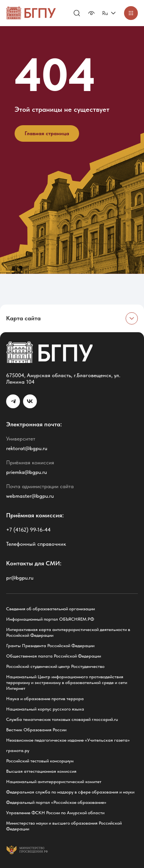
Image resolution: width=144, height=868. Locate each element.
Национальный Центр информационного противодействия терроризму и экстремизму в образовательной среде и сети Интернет (67, 682)
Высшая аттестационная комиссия (41, 771)
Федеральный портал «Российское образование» (56, 802)
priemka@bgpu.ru (26, 472)
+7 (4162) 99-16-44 (28, 530)
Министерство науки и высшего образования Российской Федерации (64, 826)
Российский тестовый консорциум (40, 761)
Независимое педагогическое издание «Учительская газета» (68, 740)
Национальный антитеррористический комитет (54, 782)
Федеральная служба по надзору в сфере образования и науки (70, 792)
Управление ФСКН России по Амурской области (55, 813)
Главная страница (47, 133)
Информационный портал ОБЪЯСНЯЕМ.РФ (50, 619)
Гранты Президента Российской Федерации (50, 646)
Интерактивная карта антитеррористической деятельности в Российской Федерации (68, 632)
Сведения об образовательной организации (50, 609)
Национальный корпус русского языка (45, 709)
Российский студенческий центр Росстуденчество (55, 666)
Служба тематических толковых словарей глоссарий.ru (62, 719)
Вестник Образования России (36, 730)
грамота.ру (18, 750)
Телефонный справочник (36, 544)
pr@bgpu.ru (20, 578)
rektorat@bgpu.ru (27, 448)
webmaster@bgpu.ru (30, 496)
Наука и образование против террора (45, 699)
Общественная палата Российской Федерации (54, 656)
